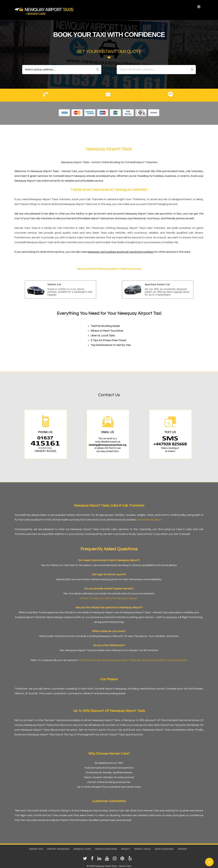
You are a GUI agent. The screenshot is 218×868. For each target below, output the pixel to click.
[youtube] (108, 860)
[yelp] (130, 860)
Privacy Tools (142, 849)
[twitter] (86, 860)
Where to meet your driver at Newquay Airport (109, 598)
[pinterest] (123, 860)
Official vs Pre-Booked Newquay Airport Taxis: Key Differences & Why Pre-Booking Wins (133, 660)
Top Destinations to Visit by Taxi (111, 345)
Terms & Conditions (106, 849)
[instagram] (115, 860)
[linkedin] (100, 860)
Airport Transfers (58, 849)
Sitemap (182, 849)
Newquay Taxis (82, 849)
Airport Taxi (36, 849)
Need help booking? (149, 520)
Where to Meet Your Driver (107, 331)
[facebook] (93, 860)
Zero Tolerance (164, 849)
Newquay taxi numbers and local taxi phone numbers (121, 252)
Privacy (126, 849)
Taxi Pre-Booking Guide (105, 326)
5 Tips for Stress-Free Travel (108, 340)
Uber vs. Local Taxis (103, 336)
